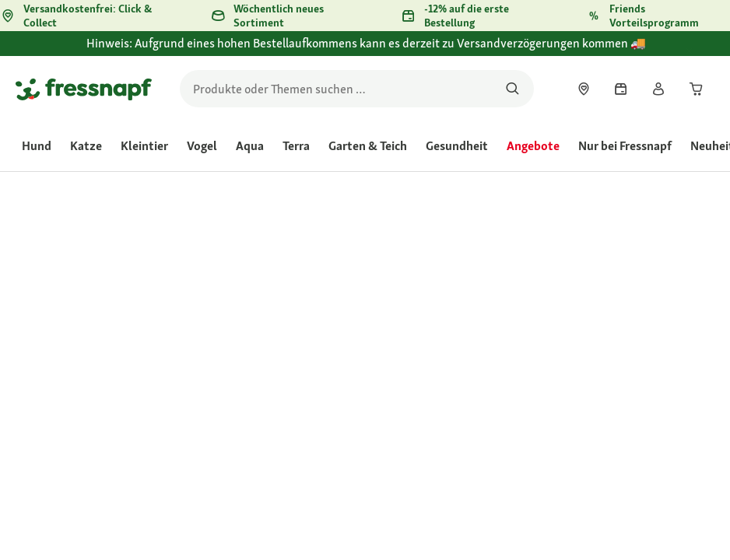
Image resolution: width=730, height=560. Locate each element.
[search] (357, 89)
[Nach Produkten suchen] (512, 89)
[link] (584, 89)
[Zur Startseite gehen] (84, 89)
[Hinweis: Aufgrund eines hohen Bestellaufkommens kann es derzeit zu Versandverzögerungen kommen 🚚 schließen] (704, 52)
